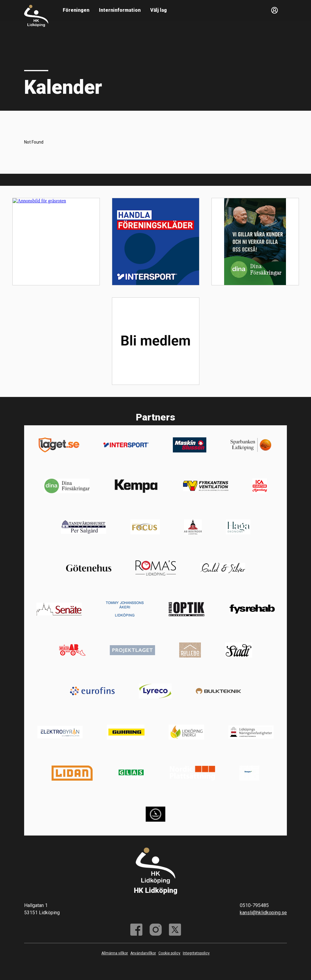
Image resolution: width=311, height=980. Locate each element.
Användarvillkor (143, 953)
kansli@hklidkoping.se (263, 913)
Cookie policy (169, 953)
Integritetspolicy (196, 953)
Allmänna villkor (115, 953)
